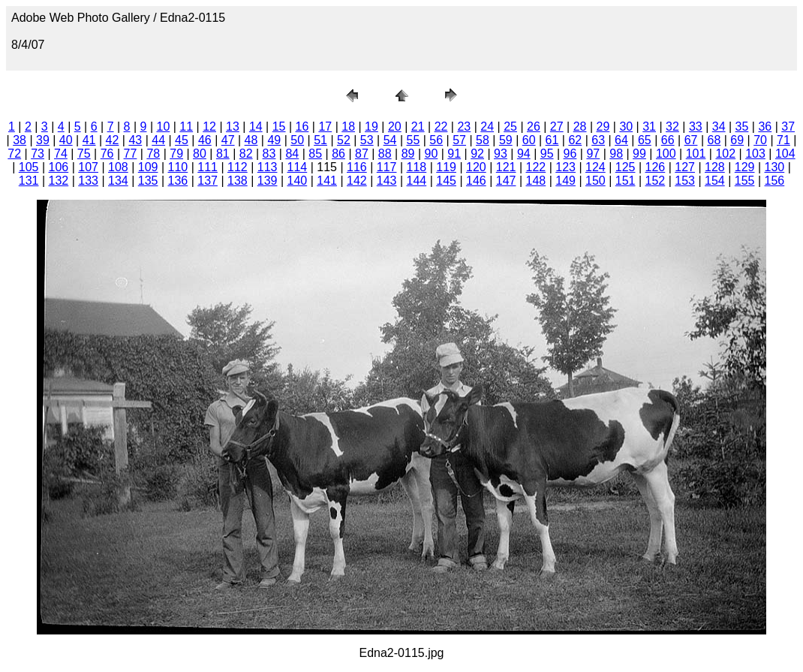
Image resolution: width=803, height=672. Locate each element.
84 (292, 154)
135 (148, 181)
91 (454, 154)
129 (745, 167)
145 (446, 181)
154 (715, 181)
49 (274, 140)
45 (182, 140)
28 (580, 127)
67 (691, 140)
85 (315, 154)
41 (89, 140)
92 (477, 154)
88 (385, 154)
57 (459, 140)
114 (298, 167)
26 (534, 127)
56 (436, 140)
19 (371, 127)
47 (228, 140)
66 (668, 140)
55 (414, 140)
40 (66, 140)
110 (178, 167)
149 (565, 181)
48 (251, 140)
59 (506, 140)
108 (118, 167)
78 (153, 154)
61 (552, 140)
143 (387, 181)
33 (696, 127)
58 (483, 140)
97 (593, 154)
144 (417, 181)
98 (616, 154)
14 (256, 127)
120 (476, 167)
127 (685, 167)
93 (501, 154)
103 (755, 154)
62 (575, 140)
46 (205, 140)
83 (269, 154)
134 (118, 181)
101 (696, 154)
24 (487, 127)
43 (135, 140)
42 (113, 140)
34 (719, 127)
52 (344, 140)
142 (357, 181)
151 (626, 181)
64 (621, 140)
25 (510, 127)
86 (338, 154)
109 (148, 167)
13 (233, 127)
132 (59, 181)
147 (506, 181)
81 (223, 154)
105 (29, 167)
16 (302, 127)
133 (88, 181)
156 (775, 181)
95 (547, 154)
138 (238, 181)
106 (59, 167)
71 (783, 140)
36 (765, 127)
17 (325, 127)
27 (557, 127)
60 (529, 140)
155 (745, 181)
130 (775, 167)
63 (598, 140)
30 (626, 127)
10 (164, 127)
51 (320, 140)
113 (268, 167)
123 (565, 167)
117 (387, 167)
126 (656, 167)
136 (178, 181)
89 (408, 154)
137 (208, 181)
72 (14, 154)
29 (603, 127)
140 (298, 181)
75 (84, 154)
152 (656, 181)
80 (200, 154)
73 (38, 154)
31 (649, 127)
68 (714, 140)
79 (176, 154)
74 (61, 154)
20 (395, 127)
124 (595, 167)
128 (715, 167)
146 (476, 181)
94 (524, 154)
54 (390, 140)
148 (536, 181)
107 (88, 167)
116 (357, 167)
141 (327, 181)
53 (367, 140)
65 (645, 140)
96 (570, 154)
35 (742, 127)
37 (788, 127)
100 (666, 154)
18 (348, 127)
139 (268, 181)
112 (238, 167)
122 (536, 167)
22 (441, 127)
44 (158, 140)
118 (417, 167)
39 (43, 140)
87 (362, 154)
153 (685, 181)
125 (626, 167)
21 (418, 127)
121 (506, 167)
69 (737, 140)
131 (29, 181)
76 (107, 154)
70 (760, 140)
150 (595, 181)
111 (208, 167)
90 (432, 154)
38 (20, 140)
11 (186, 127)
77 (131, 154)
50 (297, 140)
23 (464, 127)
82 (246, 154)
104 (785, 154)
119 (446, 167)
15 (279, 127)
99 (639, 154)
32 (672, 127)
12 (209, 127)
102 (725, 154)
